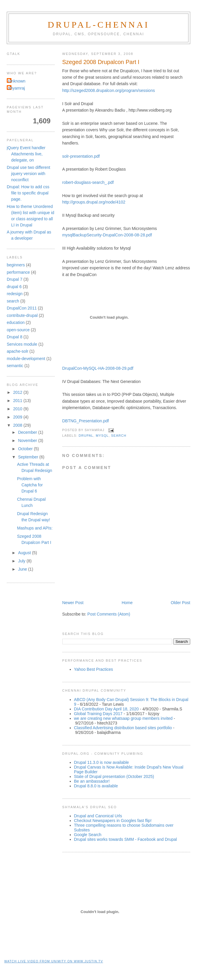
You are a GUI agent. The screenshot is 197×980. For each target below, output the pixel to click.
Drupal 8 (15, 337)
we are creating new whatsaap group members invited (123, 718)
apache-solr (17, 351)
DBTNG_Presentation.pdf (86, 421)
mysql (102, 436)
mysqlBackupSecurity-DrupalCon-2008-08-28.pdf (107, 235)
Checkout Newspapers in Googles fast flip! (113, 821)
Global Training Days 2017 (98, 714)
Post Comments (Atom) (109, 614)
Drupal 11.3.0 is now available (102, 762)
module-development (26, 359)
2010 (18, 409)
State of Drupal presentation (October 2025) (114, 776)
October (26, 449)
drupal (86, 436)
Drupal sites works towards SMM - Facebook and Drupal (126, 839)
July (22, 561)
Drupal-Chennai (98, 25)
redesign (15, 294)
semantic (15, 366)
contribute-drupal (22, 315)
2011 (18, 401)
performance (18, 272)
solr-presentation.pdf (81, 156)
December (28, 432)
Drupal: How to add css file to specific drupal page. (28, 193)
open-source (18, 330)
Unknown (17, 81)
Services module (22, 344)
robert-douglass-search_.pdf (88, 182)
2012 (18, 392)
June (23, 569)
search (119, 436)
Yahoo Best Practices (94, 669)
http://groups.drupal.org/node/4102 (94, 202)
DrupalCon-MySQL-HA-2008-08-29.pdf (98, 368)
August (25, 553)
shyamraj (17, 88)
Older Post (181, 603)
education (16, 322)
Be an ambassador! (92, 781)
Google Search (88, 835)
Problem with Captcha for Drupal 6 (30, 485)
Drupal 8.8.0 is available (96, 786)
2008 (18, 425)
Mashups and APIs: (35, 528)
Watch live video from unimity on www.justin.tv (54, 961)
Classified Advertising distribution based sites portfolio (123, 728)
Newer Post (73, 603)
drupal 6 (14, 287)
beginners (16, 265)
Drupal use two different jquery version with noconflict (29, 174)
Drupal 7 (15, 279)
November (28, 441)
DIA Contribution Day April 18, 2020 (106, 709)
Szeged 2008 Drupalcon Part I (101, 62)
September (29, 457)
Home (127, 603)
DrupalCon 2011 (22, 308)
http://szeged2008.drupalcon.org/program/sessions (109, 90)
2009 (18, 417)
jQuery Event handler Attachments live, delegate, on (26, 154)
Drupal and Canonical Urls (98, 816)
